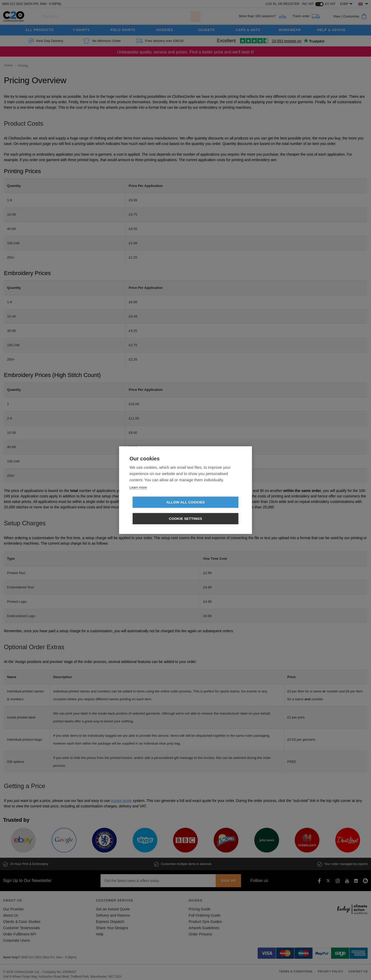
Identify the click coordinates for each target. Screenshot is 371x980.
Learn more (138, 495)
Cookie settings (215, 511)
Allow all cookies (156, 511)
